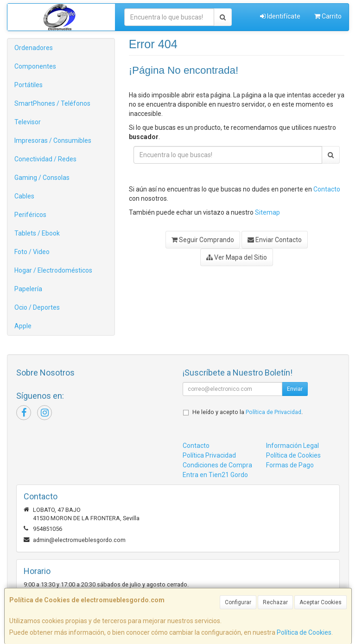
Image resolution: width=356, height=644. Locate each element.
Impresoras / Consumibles (53, 140)
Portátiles (29, 85)
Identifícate (280, 16)
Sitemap (267, 212)
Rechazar (275, 602)
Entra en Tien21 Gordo (215, 475)
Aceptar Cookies (321, 602)
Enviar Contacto (275, 240)
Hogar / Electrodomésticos (53, 270)
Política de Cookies (304, 632)
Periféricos (30, 215)
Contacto (327, 189)
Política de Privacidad (273, 412)
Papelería (28, 289)
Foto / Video (32, 252)
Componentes (35, 66)
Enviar (295, 389)
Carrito (328, 16)
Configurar (238, 602)
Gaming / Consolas (42, 178)
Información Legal (292, 446)
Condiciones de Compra (217, 465)
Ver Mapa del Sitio (237, 257)
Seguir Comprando (203, 240)
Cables (24, 196)
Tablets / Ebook (37, 233)
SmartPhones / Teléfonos (52, 103)
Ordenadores (34, 48)
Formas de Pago (290, 465)
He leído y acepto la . (248, 412)
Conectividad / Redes (45, 159)
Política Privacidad (209, 455)
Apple (23, 326)
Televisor (28, 122)
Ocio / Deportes (37, 307)
